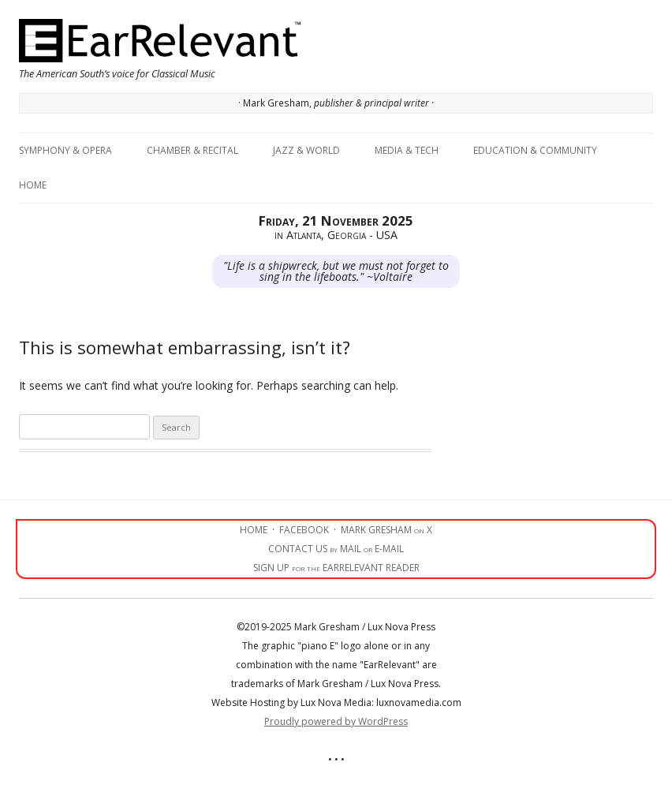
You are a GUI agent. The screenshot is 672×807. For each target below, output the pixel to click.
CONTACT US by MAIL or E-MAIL (336, 549)
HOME (254, 530)
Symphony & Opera (65, 150)
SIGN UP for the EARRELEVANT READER (336, 568)
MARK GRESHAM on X (386, 530)
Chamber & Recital (192, 150)
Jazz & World (306, 150)
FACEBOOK (304, 530)
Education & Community (535, 150)
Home (33, 185)
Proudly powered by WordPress (336, 721)
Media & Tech (407, 150)
